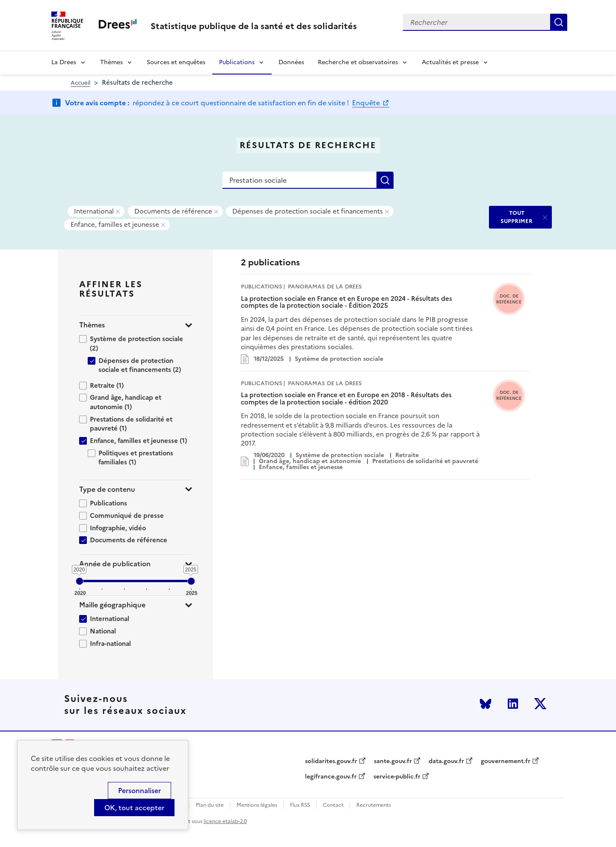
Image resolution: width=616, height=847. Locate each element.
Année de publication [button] (115, 564)
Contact (333, 805)
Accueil (80, 83)
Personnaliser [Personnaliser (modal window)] (139, 791)
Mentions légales (257, 805)
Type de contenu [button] (107, 489)
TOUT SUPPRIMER (517, 217)
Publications (237, 62)
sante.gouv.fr (393, 761)
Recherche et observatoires (358, 62)
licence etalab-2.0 (225, 821)
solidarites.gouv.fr (331, 761)
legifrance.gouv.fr (331, 777)
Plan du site (210, 805)
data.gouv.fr (446, 761)
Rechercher (559, 22)
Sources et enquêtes (176, 62)
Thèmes (111, 62)
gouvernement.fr (506, 761)
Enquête (367, 103)
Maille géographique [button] (112, 605)
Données (291, 62)
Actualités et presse (450, 62)
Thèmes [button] (92, 325)
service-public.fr (397, 777)
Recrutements (374, 805)
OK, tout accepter (134, 808)
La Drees (64, 62)
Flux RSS (300, 805)
